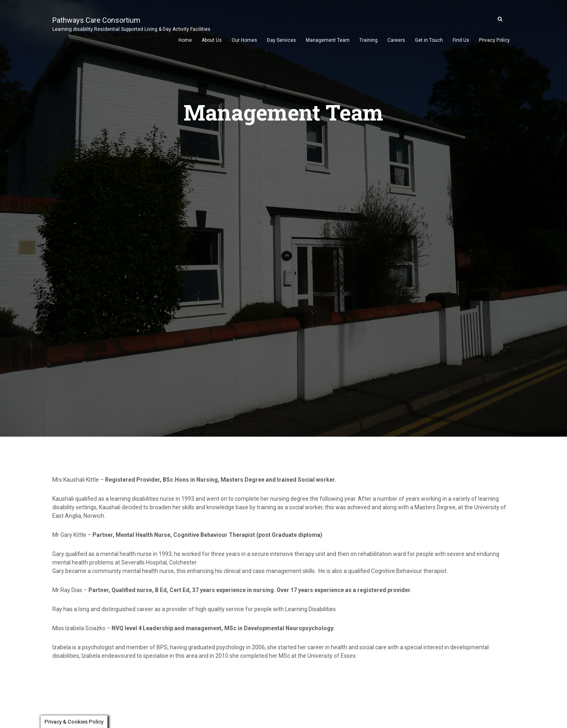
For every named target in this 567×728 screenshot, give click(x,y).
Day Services (281, 40)
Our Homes (244, 40)
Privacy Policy (494, 40)
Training (368, 40)
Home (185, 40)
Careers (396, 40)
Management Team (328, 40)
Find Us (461, 40)
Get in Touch (429, 40)
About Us (212, 40)
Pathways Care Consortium (131, 23)
